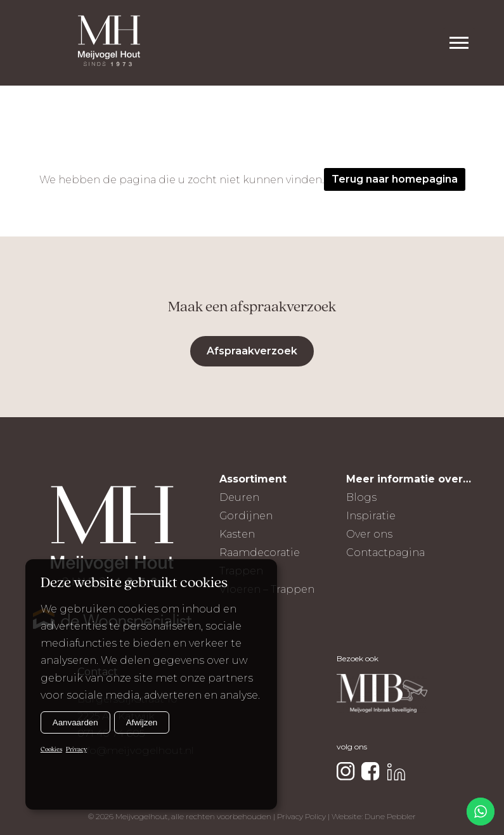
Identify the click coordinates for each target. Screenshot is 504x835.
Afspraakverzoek (252, 351)
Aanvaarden (75, 722)
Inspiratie (371, 516)
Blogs (361, 497)
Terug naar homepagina (395, 179)
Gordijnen (246, 516)
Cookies (51, 750)
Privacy (76, 750)
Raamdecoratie (260, 553)
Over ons (369, 534)
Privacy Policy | (304, 816)
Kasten (237, 534)
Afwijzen (142, 722)
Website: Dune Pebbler (374, 816)
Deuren (239, 497)
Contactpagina (385, 553)
